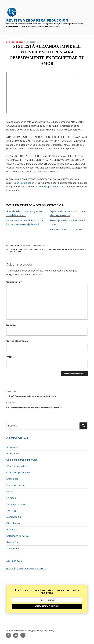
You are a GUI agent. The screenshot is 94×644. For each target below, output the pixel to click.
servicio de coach (25, 183)
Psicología (12, 530)
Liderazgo (12, 510)
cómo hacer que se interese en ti (28, 250)
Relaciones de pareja (21, 246)
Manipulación (14, 517)
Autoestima (13, 454)
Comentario (14, 282)
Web (9, 357)
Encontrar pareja (15, 485)
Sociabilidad (13, 549)
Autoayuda (12, 447)
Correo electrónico (17, 341)
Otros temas (13, 523)
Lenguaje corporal (16, 504)
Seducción (40, 246)
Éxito (9, 492)
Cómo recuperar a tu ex (19, 472)
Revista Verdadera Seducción (37, 20)
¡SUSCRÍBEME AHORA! (47, 606)
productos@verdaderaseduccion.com (27, 568)
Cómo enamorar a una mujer (22, 460)
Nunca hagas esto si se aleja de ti (67, 230)
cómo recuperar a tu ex (49, 187)
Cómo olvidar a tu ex (17, 466)
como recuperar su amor (60, 250)
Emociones (12, 479)
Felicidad (11, 498)
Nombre (11, 325)
